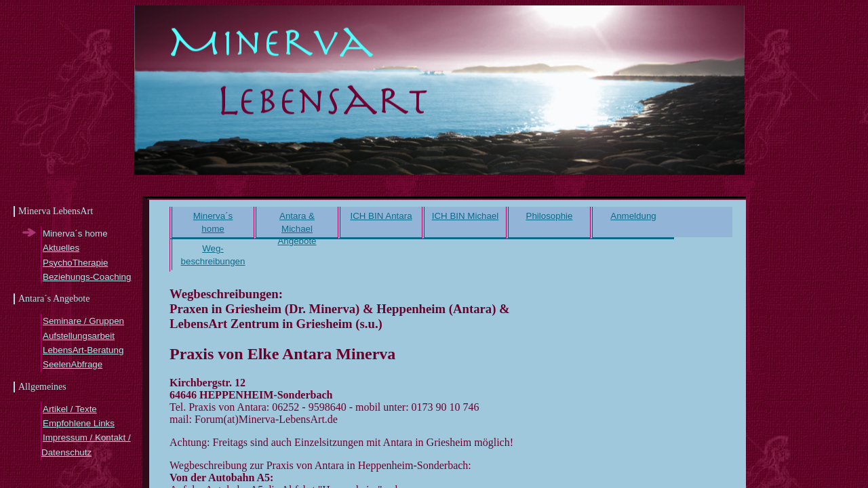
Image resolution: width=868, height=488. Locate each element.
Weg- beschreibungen (213, 255)
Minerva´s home (213, 222)
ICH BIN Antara (381, 216)
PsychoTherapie (75, 263)
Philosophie (550, 216)
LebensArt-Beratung (83, 350)
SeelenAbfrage (73, 364)
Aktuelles (61, 248)
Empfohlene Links (79, 423)
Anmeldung (633, 216)
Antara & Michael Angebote (297, 225)
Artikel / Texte (70, 409)
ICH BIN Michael (466, 216)
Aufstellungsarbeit (79, 336)
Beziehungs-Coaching (87, 277)
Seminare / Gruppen (83, 321)
